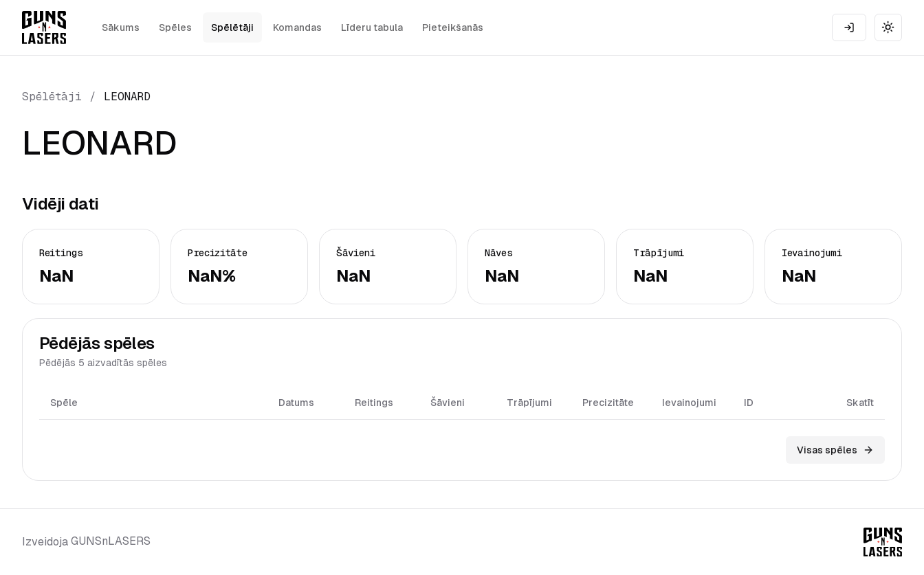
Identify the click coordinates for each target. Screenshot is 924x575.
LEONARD (127, 97)
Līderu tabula (372, 27)
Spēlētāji (232, 27)
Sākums (121, 27)
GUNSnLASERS (111, 541)
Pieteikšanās (453, 27)
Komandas (297, 27)
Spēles (175, 27)
